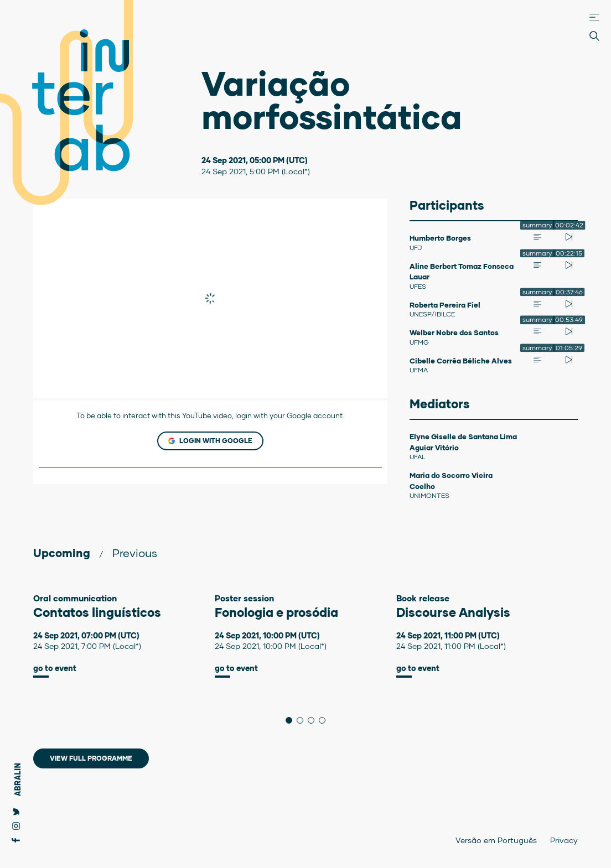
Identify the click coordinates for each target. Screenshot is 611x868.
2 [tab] (303, 720)
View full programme (91, 758)
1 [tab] (292, 720)
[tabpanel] (124, 635)
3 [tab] (314, 720)
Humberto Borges (440, 238)
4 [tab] (325, 720)
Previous (135, 553)
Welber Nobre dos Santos (454, 332)
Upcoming (62, 553)
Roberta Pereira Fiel (445, 305)
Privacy (564, 840)
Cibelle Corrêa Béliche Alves (461, 361)
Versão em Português (496, 840)
